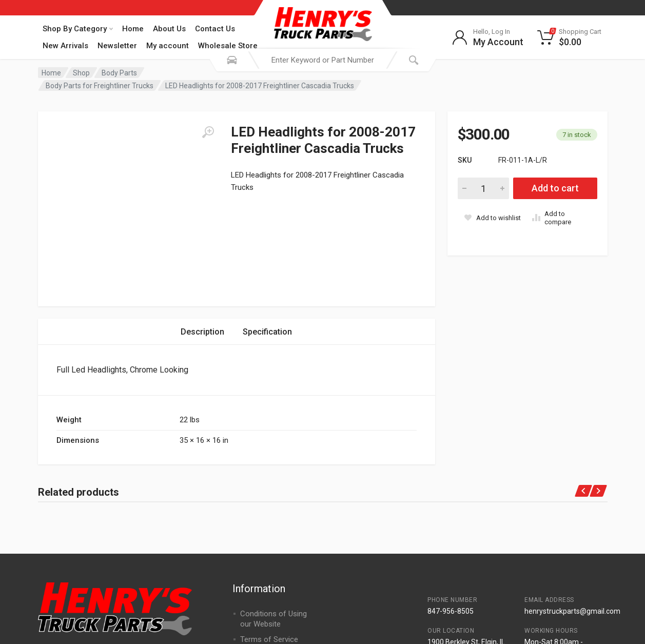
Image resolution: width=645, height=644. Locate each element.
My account (168, 46)
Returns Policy (264, 576)
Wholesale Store (228, 46)
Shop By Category (78, 29)
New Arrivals (65, 46)
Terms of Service (269, 545)
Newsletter (117, 46)
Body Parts (119, 73)
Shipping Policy (265, 561)
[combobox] (323, 60)
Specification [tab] (267, 238)
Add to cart (555, 188)
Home (133, 29)
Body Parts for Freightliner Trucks (100, 86)
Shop (81, 73)
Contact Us (215, 29)
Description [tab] (202, 238)
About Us (169, 29)
